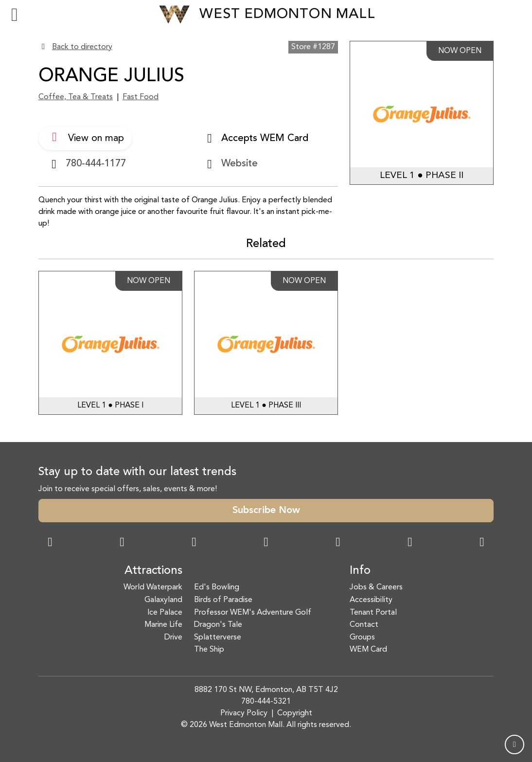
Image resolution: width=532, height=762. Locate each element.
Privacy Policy (244, 713)
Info (360, 571)
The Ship (209, 650)
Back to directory (82, 47)
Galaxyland (163, 600)
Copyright (295, 713)
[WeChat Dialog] (338, 543)
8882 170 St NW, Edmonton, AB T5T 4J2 (266, 690)
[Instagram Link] (122, 543)
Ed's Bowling (217, 587)
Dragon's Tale (218, 625)
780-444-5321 (266, 702)
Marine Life (163, 625)
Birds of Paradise (223, 600)
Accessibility (371, 600)
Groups (362, 638)
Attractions (153, 571)
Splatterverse (218, 638)
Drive (173, 638)
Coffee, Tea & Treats (76, 97)
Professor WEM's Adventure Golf (253, 613)
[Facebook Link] (50, 543)
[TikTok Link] (410, 543)
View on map (85, 137)
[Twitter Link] (266, 543)
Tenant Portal (373, 613)
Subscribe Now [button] (266, 511)
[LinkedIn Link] (482, 543)
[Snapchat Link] (194, 543)
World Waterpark (153, 587)
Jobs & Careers (376, 587)
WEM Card (368, 650)
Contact (364, 625)
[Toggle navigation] (15, 15)
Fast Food (141, 97)
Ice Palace (165, 613)
